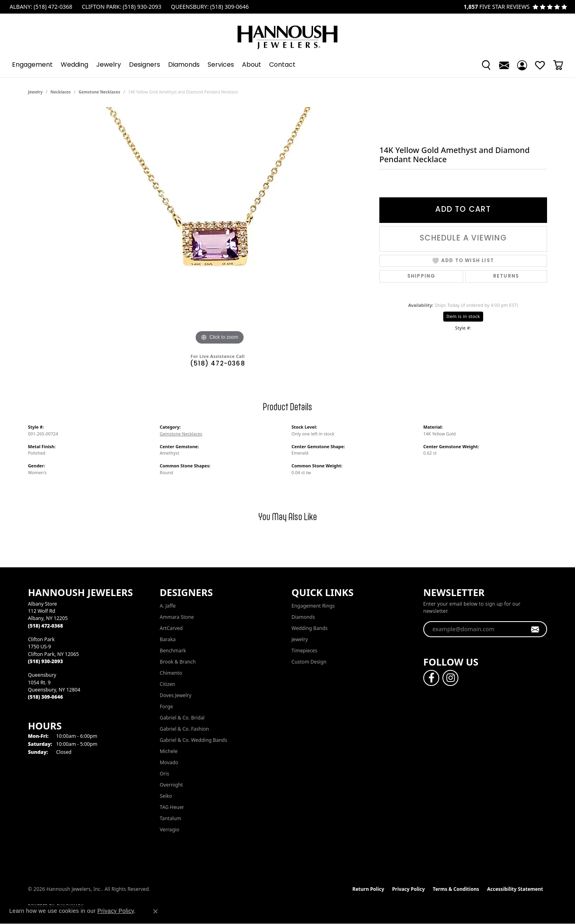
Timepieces (304, 651)
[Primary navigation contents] (287, 65)
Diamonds (184, 65)
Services (221, 65)
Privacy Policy (408, 889)
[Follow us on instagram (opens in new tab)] (450, 678)
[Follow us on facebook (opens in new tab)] (431, 678)
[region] (220, 227)
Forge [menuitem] (166, 706)
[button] (486, 65)
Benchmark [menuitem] (173, 651)
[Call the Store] (46, 626)
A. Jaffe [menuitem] (168, 606)
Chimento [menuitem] (171, 673)
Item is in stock (463, 316)
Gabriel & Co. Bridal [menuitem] (182, 718)
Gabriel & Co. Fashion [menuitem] (184, 729)
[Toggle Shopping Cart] (558, 65)
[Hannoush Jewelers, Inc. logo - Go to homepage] (287, 33)
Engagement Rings (313, 606)
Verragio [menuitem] (170, 830)
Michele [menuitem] (169, 751)
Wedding (74, 65)
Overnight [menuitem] (171, 785)
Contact (282, 65)
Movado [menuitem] (169, 762)
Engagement (32, 65)
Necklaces (61, 92)
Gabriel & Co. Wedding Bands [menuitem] (193, 740)
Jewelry (109, 65)
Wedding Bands (309, 628)
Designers (145, 65)
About (252, 65)
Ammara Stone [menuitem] (177, 617)
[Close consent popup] (155, 911)
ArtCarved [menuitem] (171, 628)
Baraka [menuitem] (168, 639)
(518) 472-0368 (218, 364)
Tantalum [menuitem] (171, 818)
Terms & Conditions (456, 889)
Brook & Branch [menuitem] (178, 662)
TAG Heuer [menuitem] (172, 807)
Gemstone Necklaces (99, 92)
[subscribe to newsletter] (535, 629)
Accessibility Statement (515, 889)
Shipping (421, 276)
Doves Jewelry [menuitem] (175, 695)
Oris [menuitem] (165, 774)
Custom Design (309, 662)
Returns (506, 276)
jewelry (35, 92)
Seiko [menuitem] (166, 796)
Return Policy (369, 889)
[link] (40, 7)
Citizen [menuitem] (168, 684)
